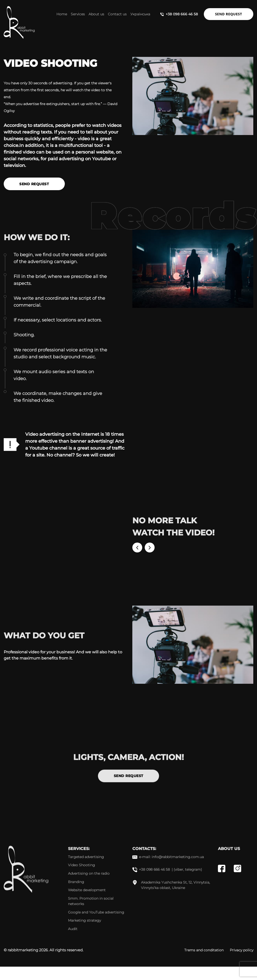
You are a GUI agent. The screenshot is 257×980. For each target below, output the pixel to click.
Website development (87, 891)
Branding (76, 882)
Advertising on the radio (89, 874)
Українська (140, 14)
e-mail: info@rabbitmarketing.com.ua (173, 857)
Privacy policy (241, 950)
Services (78, 14)
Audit (73, 930)
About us (96, 14)
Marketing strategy (84, 921)
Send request (228, 14)
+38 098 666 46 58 (182, 14)
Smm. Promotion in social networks (91, 902)
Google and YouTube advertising (96, 913)
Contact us (117, 14)
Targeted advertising (86, 857)
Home (62, 14)
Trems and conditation (200, 950)
